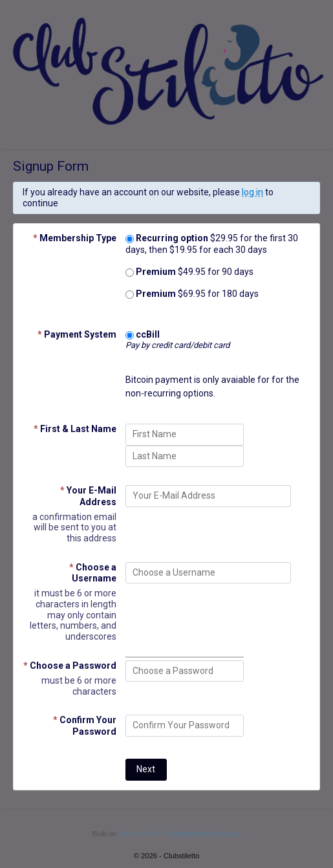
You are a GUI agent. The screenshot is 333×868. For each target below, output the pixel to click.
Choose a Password (70, 666)
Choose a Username (93, 573)
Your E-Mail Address (88, 496)
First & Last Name (75, 429)
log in (252, 192)
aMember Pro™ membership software (179, 834)
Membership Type (75, 238)
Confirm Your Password (85, 725)
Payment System (77, 334)
